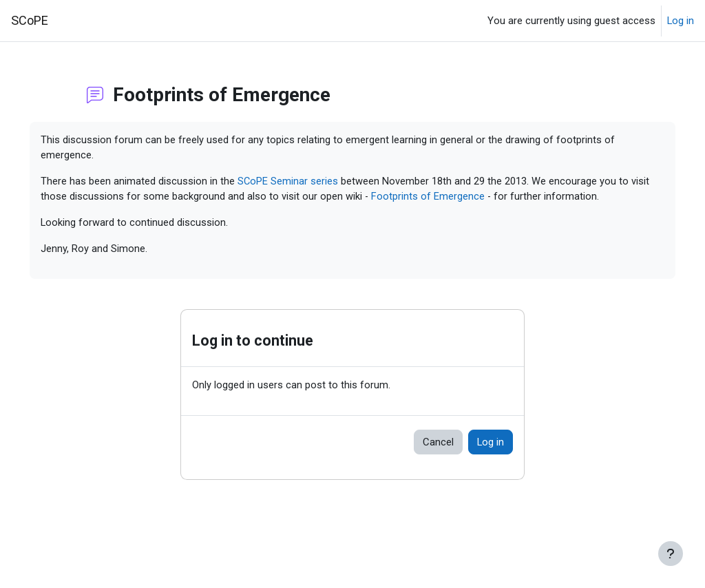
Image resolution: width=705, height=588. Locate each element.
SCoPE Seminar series (307, 182)
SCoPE (30, 20)
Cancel (438, 459)
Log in (681, 21)
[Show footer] (671, 554)
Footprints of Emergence (481, 198)
